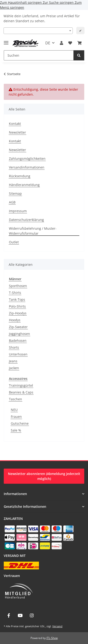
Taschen (15, 399)
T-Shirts (15, 293)
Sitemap (15, 193)
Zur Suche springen (59, 2)
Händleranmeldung (24, 185)
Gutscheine (20, 423)
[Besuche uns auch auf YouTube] (20, 616)
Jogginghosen (19, 334)
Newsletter (17, 132)
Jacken (14, 368)
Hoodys (15, 320)
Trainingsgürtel (21, 385)
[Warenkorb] (80, 43)
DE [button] (48, 43)
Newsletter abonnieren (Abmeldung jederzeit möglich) (44, 476)
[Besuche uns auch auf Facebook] (9, 616)
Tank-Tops (17, 299)
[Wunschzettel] (70, 43)
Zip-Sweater (18, 327)
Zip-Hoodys (18, 313)
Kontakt (15, 124)
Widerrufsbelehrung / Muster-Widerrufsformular (33, 231)
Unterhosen (18, 354)
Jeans (13, 361)
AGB (12, 202)
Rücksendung (20, 176)
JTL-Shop (52, 638)
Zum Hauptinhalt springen (21, 2)
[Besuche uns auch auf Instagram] (32, 616)
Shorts (14, 347)
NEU (14, 410)
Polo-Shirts (17, 306)
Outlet (14, 242)
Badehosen (18, 341)
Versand (57, 626)
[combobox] (38, 31)
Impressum (18, 211)
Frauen (16, 417)
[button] (61, 43)
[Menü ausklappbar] (6, 41)
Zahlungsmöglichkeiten (27, 159)
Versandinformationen (27, 167)
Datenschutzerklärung (26, 220)
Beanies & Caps (21, 392)
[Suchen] (39, 55)
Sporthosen (18, 286)
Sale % (16, 430)
